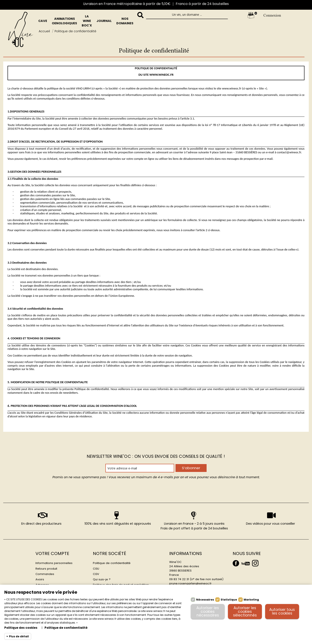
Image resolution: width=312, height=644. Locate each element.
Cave (43, 21)
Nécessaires (205, 600)
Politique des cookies (21, 628)
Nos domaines (125, 21)
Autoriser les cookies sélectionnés (245, 612)
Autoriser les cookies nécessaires (208, 612)
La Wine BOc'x (87, 21)
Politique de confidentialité (112, 563)
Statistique (229, 600)
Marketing (251, 600)
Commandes (45, 574)
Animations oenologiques (64, 21)
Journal (104, 21)
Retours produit (46, 569)
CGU (96, 569)
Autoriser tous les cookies (282, 611)
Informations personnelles (54, 563)
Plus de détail (19, 636)
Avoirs (40, 579)
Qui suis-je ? (102, 579)
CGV (96, 574)
